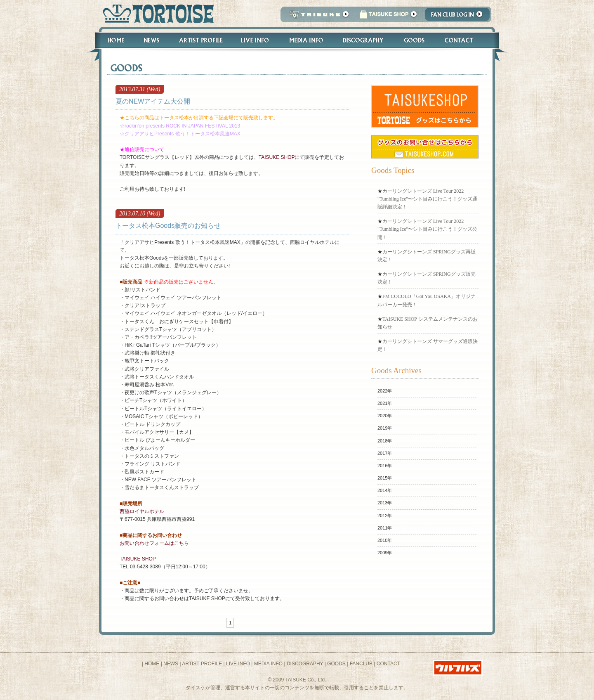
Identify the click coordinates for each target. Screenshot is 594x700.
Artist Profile (200, 40)
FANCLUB (361, 664)
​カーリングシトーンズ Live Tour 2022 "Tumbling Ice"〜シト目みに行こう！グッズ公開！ (427, 229)
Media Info (306, 40)
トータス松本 (156, 13)
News (151, 40)
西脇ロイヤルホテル (142, 511)
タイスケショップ (388, 17)
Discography (363, 40)
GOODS (336, 664)
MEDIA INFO (268, 664)
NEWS (171, 664)
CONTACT (388, 664)
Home (112, 40)
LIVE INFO (238, 664)
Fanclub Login (459, 17)
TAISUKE (317, 17)
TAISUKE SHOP (277, 157)
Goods (415, 40)
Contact (463, 40)
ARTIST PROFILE (202, 664)
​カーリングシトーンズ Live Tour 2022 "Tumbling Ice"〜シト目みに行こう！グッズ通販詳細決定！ (427, 199)
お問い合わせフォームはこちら (154, 543)
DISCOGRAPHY (305, 664)
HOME (152, 664)
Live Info (255, 40)
